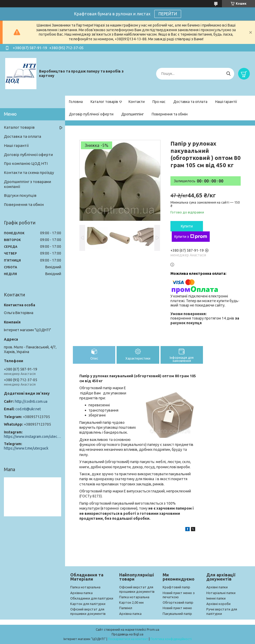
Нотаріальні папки (221, 593)
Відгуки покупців (20, 195)
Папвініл (126, 608)
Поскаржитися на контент (128, 639)
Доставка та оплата (190, 102)
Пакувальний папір (177, 614)
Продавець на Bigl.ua (127, 634)
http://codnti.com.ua (31, 401)
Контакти (137, 102)
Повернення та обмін (170, 114)
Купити (187, 226)
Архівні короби (218, 604)
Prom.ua (153, 630)
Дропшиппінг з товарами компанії (27, 184)
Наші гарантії (226, 102)
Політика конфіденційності (171, 639)
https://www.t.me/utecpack (26, 448)
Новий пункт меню (177, 608)
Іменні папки (216, 598)
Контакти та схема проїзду (29, 173)
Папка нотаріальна (85, 587)
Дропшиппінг (133, 114)
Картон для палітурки (88, 604)
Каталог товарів (104, 102)
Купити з (191, 237)
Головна (76, 102)
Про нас (159, 102)
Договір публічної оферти (91, 114)
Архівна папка (81, 593)
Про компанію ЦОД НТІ (26, 163)
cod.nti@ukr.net (28, 409)
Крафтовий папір (176, 587)
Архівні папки (217, 587)
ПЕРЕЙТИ (168, 14)
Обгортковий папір (178, 602)
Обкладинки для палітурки (92, 598)
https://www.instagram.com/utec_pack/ (33, 437)
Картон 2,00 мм (131, 602)
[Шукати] (228, 74)
